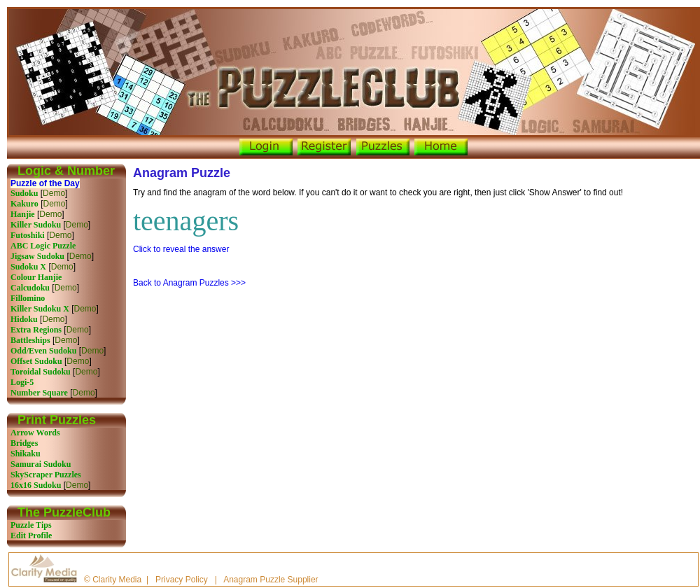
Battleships (30, 340)
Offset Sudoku (36, 361)
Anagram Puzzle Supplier (271, 580)
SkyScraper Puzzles (46, 475)
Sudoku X (28, 267)
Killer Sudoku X (40, 309)
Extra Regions (36, 330)
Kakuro (24, 204)
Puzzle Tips (31, 525)
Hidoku (24, 319)
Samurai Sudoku (41, 464)
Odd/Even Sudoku (43, 351)
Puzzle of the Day (45, 183)
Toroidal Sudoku (41, 372)
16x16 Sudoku (36, 485)
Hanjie (23, 214)
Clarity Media (117, 580)
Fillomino (28, 298)
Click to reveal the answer (181, 249)
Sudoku (24, 193)
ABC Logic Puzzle (43, 246)
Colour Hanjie (36, 277)
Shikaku (26, 454)
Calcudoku (30, 288)
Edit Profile (31, 535)
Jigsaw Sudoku (37, 256)
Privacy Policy (182, 580)
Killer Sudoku (36, 225)
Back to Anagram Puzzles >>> (189, 283)
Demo (54, 193)
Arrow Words (35, 433)
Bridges (24, 443)
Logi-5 (22, 382)
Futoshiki (28, 235)
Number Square (39, 393)
